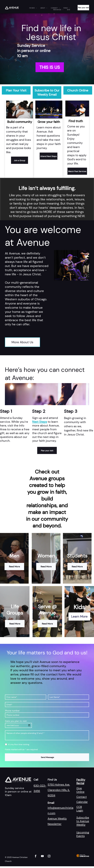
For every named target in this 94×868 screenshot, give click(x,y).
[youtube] (42, 856)
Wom (43, 556)
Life (15, 606)
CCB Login (80, 809)
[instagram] (49, 856)
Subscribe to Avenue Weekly (83, 821)
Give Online (80, 790)
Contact (82, 797)
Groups (15, 613)
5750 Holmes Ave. (59, 785)
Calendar (82, 802)
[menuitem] (33, 8)
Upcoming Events (83, 834)
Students (77, 556)
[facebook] (36, 856)
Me (13, 556)
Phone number (12, 711)
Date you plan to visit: (16, 721)
